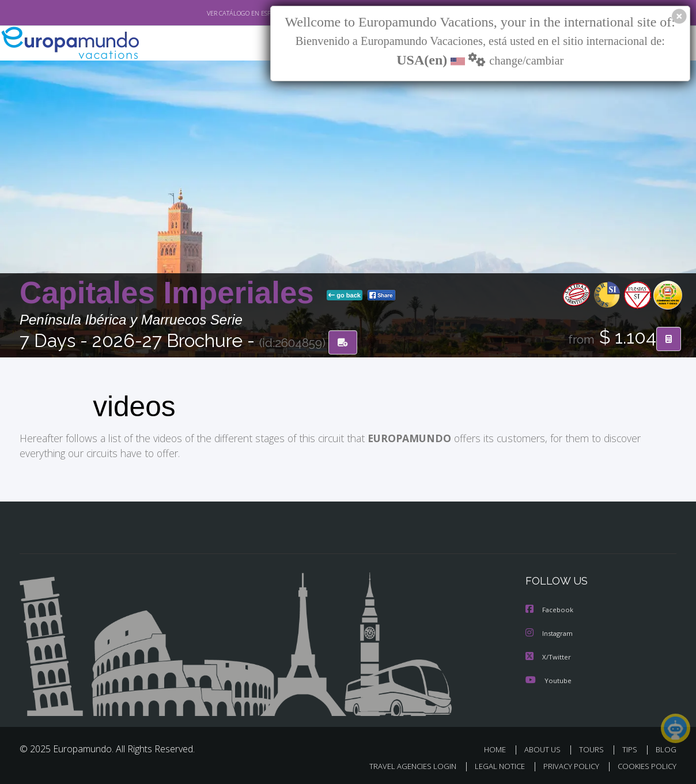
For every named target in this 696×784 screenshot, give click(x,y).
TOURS (594, 749)
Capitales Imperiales (171, 293)
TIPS (631, 749)
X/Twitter (549, 656)
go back (345, 296)
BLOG (666, 749)
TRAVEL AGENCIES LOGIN (402, 765)
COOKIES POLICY (644, 765)
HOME (499, 749)
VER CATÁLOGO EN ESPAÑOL (220, 13)
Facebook (550, 610)
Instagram (551, 633)
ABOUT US (546, 749)
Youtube (549, 679)
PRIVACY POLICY (566, 765)
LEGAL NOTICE (492, 765)
